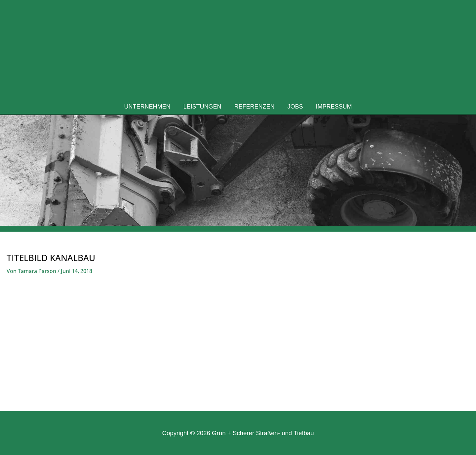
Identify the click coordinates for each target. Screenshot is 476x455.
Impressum (332, 109)
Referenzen (255, 109)
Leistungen (203, 109)
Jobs (294, 109)
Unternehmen (149, 109)
